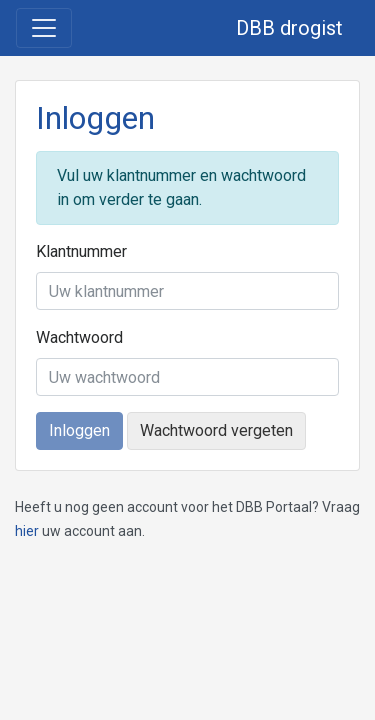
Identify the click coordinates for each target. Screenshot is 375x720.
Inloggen (79, 430)
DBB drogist (289, 28)
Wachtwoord (79, 337)
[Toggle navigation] (44, 28)
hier (27, 531)
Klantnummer (81, 251)
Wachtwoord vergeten (216, 430)
